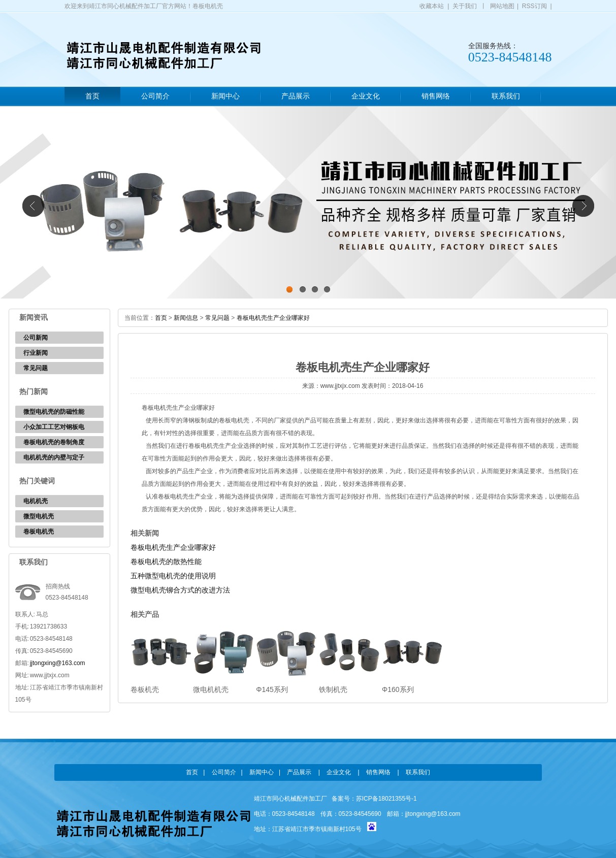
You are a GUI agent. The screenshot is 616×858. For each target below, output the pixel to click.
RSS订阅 (534, 6)
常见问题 (36, 368)
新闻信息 (186, 318)
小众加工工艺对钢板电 (54, 427)
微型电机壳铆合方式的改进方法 (180, 590)
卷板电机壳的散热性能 (166, 562)
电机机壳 (36, 501)
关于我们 (465, 6)
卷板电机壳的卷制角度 (54, 442)
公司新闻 (36, 338)
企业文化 (366, 96)
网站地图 (502, 6)
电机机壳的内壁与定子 (54, 457)
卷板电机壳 (39, 532)
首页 (92, 96)
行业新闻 (36, 353)
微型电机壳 (39, 516)
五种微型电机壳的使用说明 (173, 576)
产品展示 (296, 96)
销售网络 (436, 96)
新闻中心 (225, 96)
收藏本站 (432, 6)
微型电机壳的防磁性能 (54, 412)
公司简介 (155, 96)
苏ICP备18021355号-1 (386, 799)
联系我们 (506, 96)
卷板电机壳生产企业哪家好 (273, 318)
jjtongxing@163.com (58, 663)
